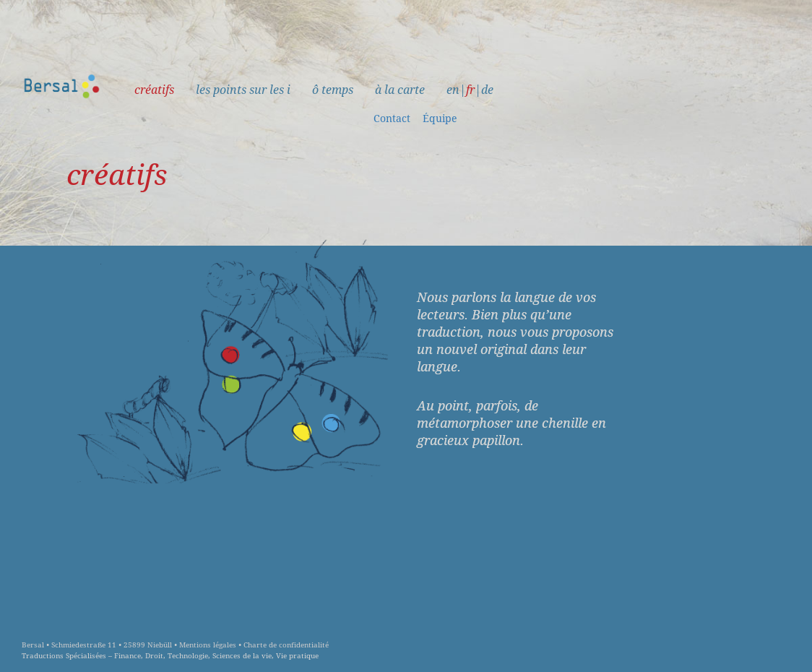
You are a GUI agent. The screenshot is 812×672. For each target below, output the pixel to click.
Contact (392, 119)
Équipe (440, 119)
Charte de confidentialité (286, 645)
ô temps (333, 90)
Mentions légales (208, 645)
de (487, 90)
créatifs (154, 90)
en (453, 90)
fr (470, 90)
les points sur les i (243, 90)
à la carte (400, 90)
